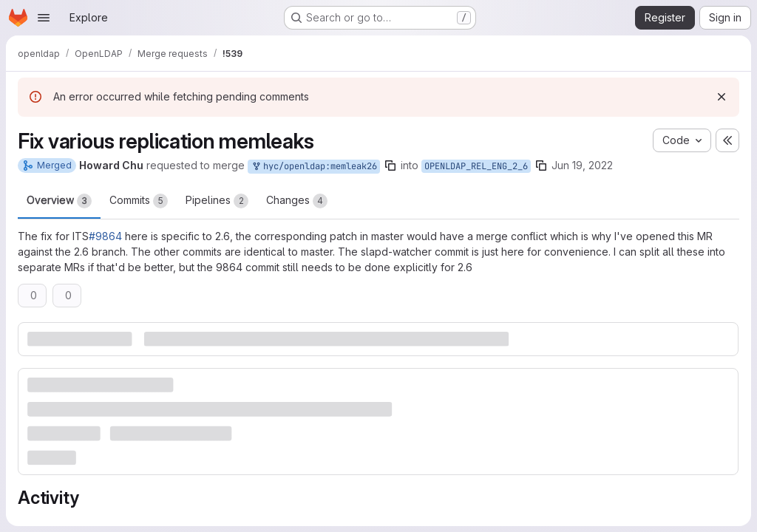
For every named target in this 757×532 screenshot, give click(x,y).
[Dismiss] (722, 97)
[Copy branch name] (390, 166)
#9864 (105, 236)
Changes (297, 201)
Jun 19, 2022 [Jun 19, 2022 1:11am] (582, 165)
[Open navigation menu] (44, 18)
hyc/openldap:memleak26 (314, 167)
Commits (139, 201)
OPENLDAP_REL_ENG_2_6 (476, 166)
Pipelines (217, 201)
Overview (59, 201)
